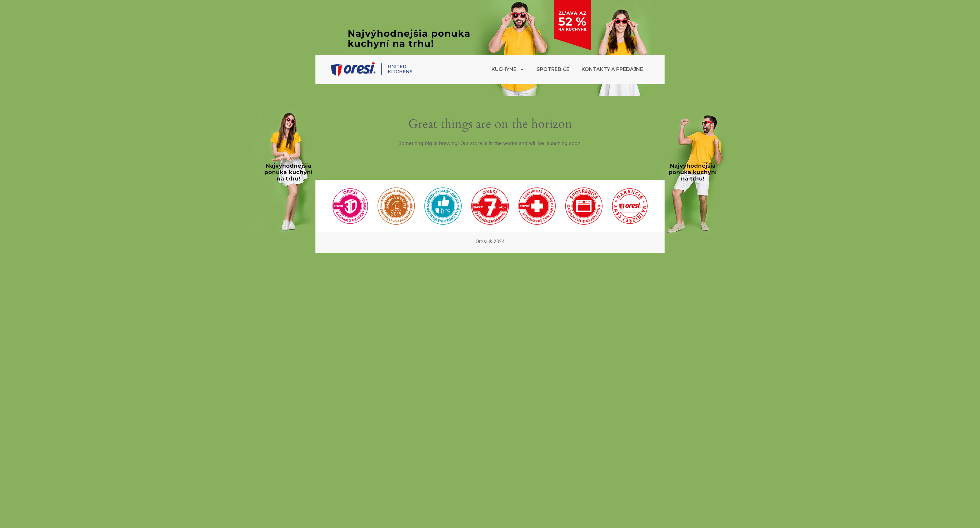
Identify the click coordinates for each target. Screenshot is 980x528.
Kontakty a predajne (612, 69)
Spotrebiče (553, 69)
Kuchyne (508, 69)
